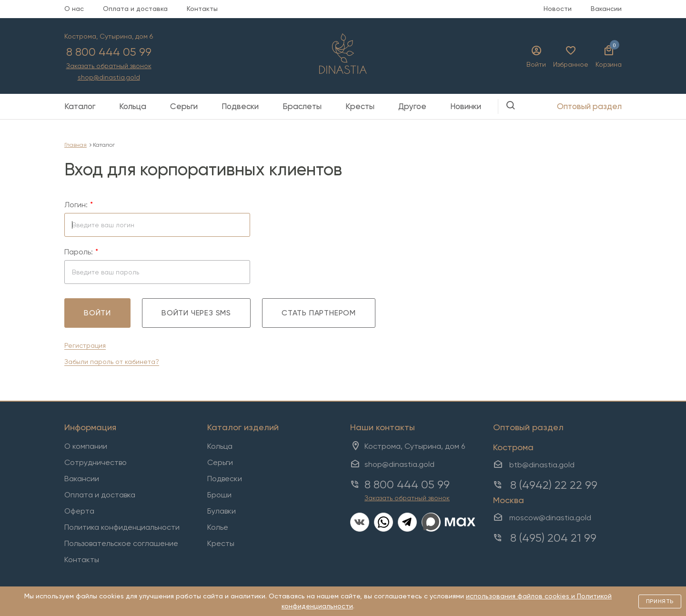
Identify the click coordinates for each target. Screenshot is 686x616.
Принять (660, 601)
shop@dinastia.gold (109, 77)
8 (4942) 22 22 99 (554, 485)
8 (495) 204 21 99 (553, 538)
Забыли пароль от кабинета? (112, 362)
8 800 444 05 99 (109, 52)
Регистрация (85, 345)
